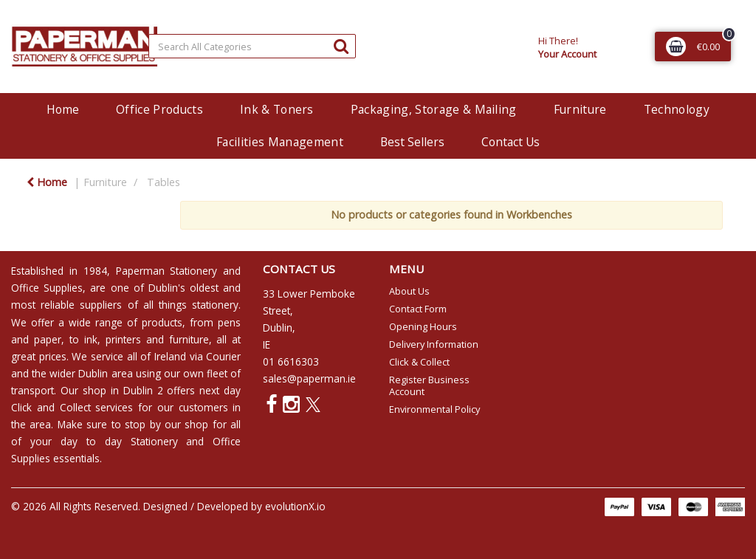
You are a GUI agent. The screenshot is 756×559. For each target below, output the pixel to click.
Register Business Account (429, 385)
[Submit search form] (341, 45)
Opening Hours (423, 326)
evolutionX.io (295, 506)
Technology (677, 109)
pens (229, 322)
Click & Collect (419, 362)
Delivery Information (434, 344)
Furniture (580, 109)
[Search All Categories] (252, 46)
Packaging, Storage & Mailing (434, 109)
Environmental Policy (434, 409)
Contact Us (511, 142)
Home (63, 109)
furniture (189, 339)
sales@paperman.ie (309, 378)
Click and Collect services (72, 407)
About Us (409, 291)
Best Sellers (412, 142)
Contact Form (418, 309)
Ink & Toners (277, 109)
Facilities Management (280, 142)
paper (48, 339)
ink (91, 339)
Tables (164, 182)
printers (123, 339)
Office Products (159, 109)
